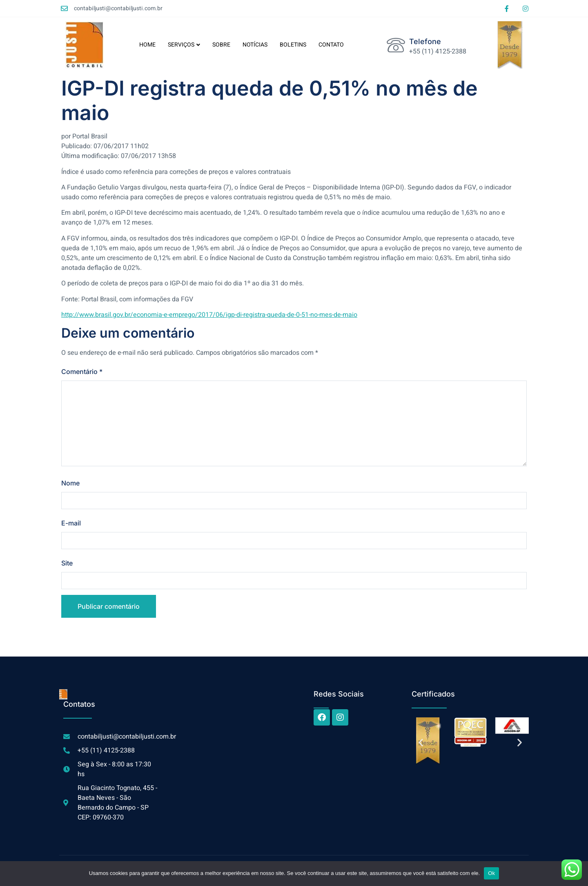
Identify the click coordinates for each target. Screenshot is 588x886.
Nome (70, 483)
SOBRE (221, 45)
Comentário (82, 372)
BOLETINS (293, 45)
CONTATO (331, 45)
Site (67, 563)
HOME (147, 45)
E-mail (71, 523)
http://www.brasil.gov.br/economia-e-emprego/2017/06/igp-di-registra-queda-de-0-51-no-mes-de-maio (209, 315)
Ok (491, 873)
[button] (421, 742)
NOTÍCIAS (255, 45)
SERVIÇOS (184, 45)
